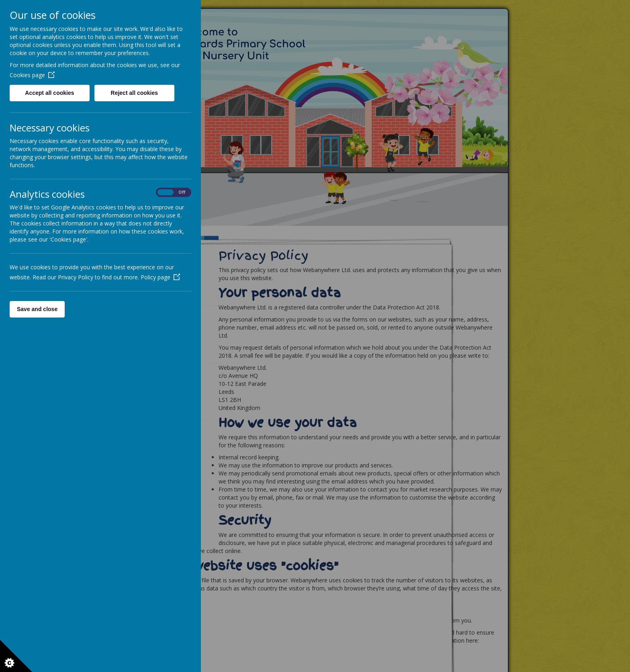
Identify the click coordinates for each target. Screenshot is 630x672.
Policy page (160, 277)
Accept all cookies (49, 93)
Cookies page (32, 75)
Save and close (37, 309)
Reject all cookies (135, 93)
